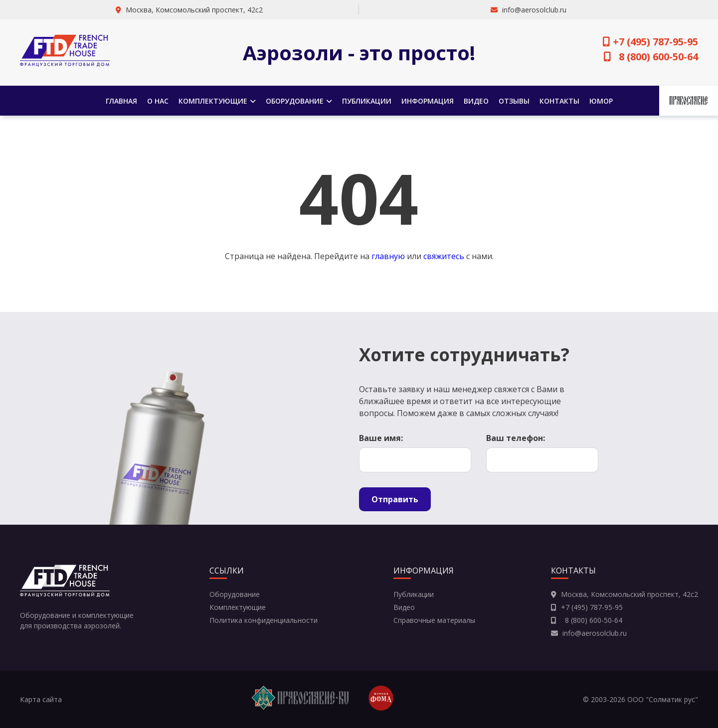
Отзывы (514, 101)
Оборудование (299, 101)
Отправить (395, 499)
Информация (428, 101)
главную (388, 256)
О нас (158, 101)
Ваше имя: (381, 438)
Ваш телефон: (516, 438)
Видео (476, 101)
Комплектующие (217, 101)
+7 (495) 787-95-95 (650, 42)
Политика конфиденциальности (264, 620)
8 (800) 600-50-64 (651, 57)
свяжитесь (444, 256)
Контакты (559, 101)
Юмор (601, 101)
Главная (121, 101)
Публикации (367, 101)
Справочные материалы (434, 620)
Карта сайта (41, 699)
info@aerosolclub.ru (534, 10)
